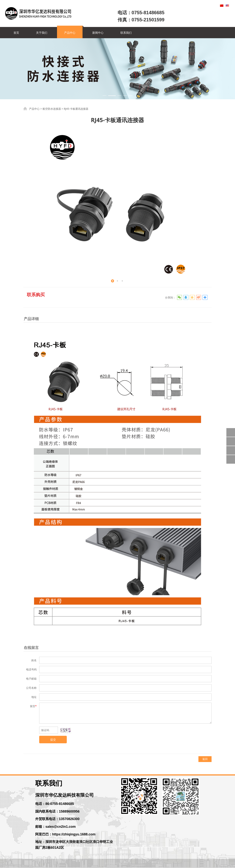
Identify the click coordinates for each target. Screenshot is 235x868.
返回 (205, 759)
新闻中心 (98, 33)
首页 (16, 33)
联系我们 (126, 33)
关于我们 (42, 33)
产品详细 (31, 319)
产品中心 (70, 33)
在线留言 (31, 647)
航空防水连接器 (52, 109)
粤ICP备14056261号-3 (117, 863)
